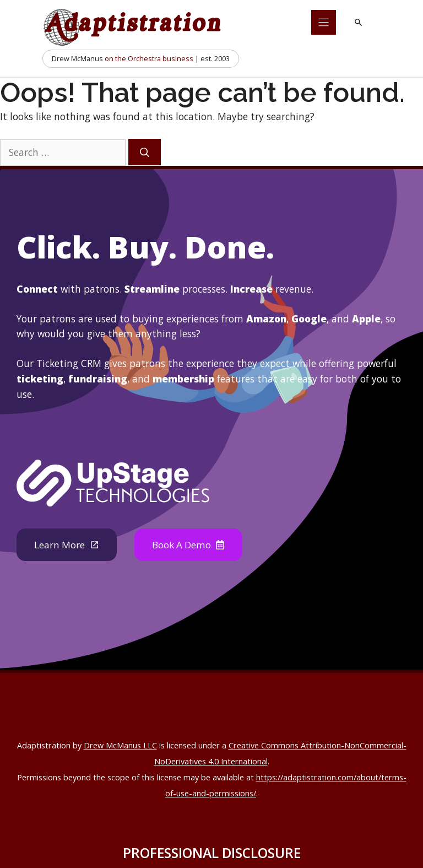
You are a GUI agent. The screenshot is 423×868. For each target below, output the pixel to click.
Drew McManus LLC (120, 746)
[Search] (145, 152)
